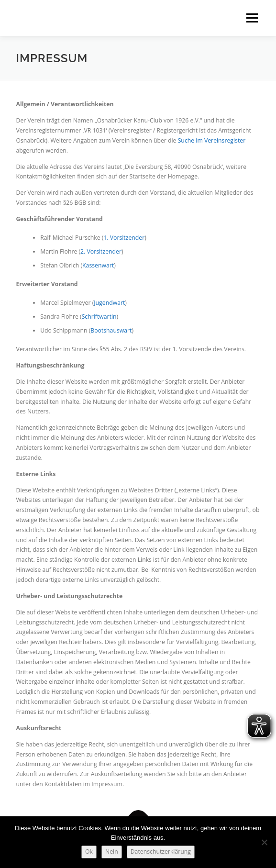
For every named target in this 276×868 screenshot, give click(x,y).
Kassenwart (98, 265)
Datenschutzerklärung (161, 851)
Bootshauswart (111, 330)
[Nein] (264, 842)
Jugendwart (109, 303)
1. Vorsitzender (124, 238)
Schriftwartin (99, 317)
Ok (89, 851)
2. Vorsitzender (101, 251)
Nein (112, 851)
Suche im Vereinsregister (212, 140)
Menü (251, 18)
